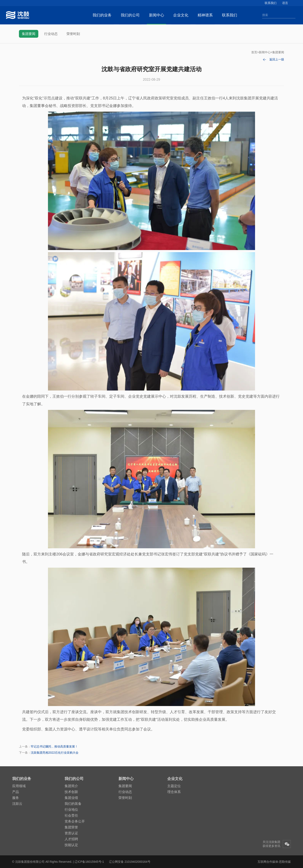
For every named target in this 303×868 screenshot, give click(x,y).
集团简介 (71, 786)
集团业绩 (71, 798)
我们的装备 (73, 804)
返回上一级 (277, 59)
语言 (285, 3)
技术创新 (71, 792)
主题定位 (174, 786)
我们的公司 (130, 15)
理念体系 (174, 792)
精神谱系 (205, 15)
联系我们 (271, 3)
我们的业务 (102, 15)
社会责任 (71, 815)
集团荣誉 (71, 827)
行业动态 (51, 34)
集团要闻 (29, 34)
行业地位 (71, 810)
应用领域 (19, 786)
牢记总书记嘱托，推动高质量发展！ (54, 746)
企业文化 (181, 15)
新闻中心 (157, 15)
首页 (254, 52)
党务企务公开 (75, 821)
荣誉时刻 (73, 34)
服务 (16, 798)
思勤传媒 (285, 862)
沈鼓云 (17, 804)
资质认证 (71, 833)
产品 (16, 792)
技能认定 (71, 845)
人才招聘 (71, 839)
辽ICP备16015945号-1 (89, 862)
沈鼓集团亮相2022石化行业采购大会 (55, 753)
